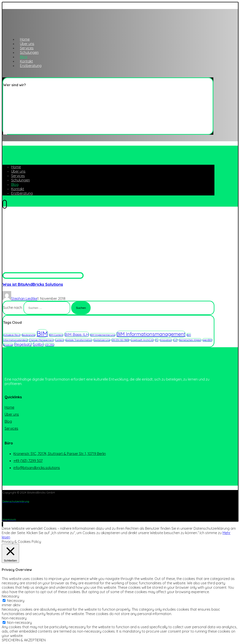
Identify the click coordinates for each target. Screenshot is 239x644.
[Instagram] (6, 132)
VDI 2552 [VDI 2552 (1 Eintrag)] (50, 345)
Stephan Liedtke (24, 299)
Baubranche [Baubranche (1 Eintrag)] (29, 335)
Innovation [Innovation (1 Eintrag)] (166, 340)
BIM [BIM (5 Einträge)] (42, 333)
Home (9, 407)
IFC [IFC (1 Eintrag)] (157, 340)
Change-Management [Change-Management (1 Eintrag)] (41, 340)
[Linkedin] (5, 132)
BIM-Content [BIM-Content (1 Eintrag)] (56, 335)
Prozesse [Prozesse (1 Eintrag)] (8, 345)
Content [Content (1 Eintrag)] (60, 340)
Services (11, 428)
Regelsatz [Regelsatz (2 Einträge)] (23, 344)
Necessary (16, 601)
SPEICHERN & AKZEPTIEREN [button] (24, 640)
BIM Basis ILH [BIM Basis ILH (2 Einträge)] (77, 334)
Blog (8, 421)
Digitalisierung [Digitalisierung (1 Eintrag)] (102, 340)
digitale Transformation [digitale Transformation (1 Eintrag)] (79, 340)
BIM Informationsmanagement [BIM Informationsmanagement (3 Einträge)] (151, 334)
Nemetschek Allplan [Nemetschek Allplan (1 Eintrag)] (190, 340)
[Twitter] (4, 132)
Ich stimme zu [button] (211, 533)
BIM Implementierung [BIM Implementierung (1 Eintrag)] (103, 335)
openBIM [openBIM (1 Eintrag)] (207, 340)
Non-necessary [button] (14, 618)
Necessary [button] (10, 596)
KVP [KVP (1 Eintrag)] (175, 340)
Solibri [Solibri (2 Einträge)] (38, 344)
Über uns (12, 414)
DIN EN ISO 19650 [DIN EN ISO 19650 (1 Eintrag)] (120, 340)
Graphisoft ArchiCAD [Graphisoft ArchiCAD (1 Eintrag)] (142, 340)
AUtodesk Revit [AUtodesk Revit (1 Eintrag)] (12, 335)
